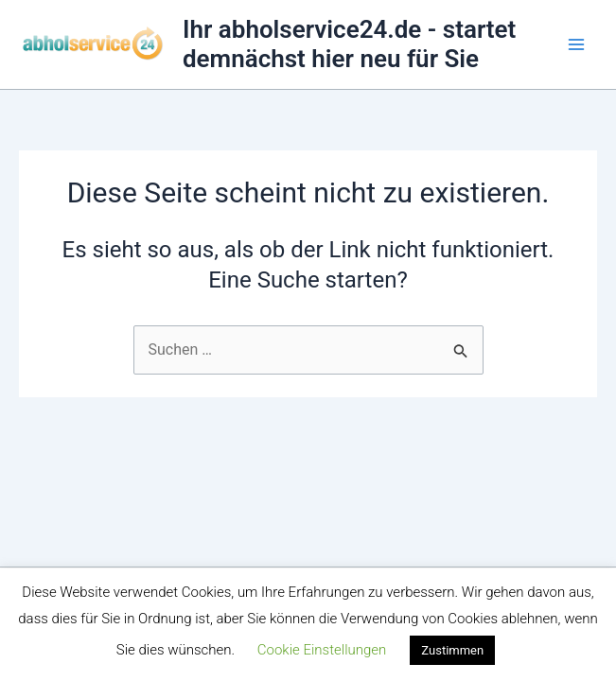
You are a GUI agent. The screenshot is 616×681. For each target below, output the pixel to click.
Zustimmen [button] (452, 650)
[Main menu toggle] (576, 44)
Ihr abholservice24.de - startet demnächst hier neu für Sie (349, 44)
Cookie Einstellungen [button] (322, 650)
